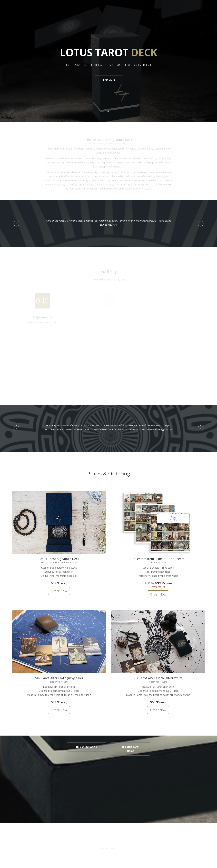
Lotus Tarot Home (131, 749)
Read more (109, 80)
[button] (16, 224)
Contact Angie (86, 747)
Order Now (59, 591)
